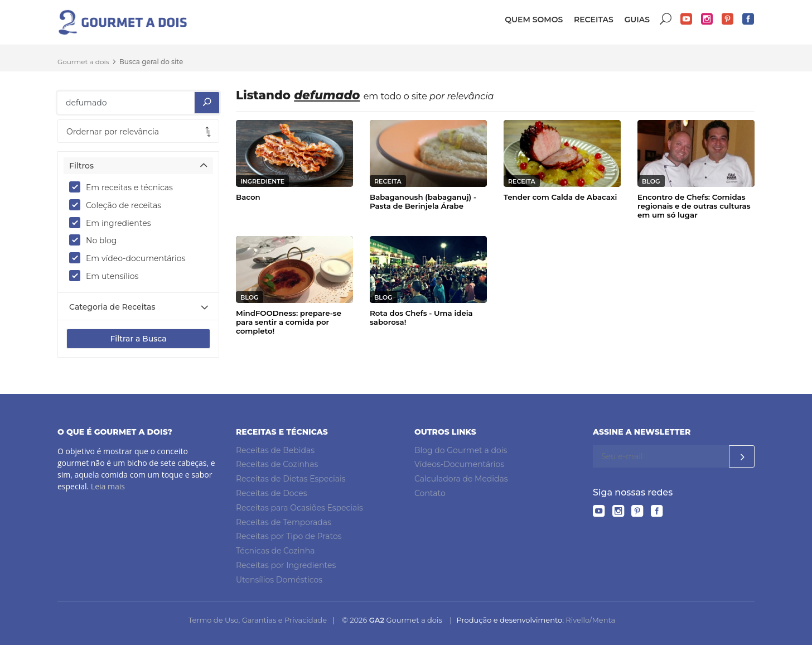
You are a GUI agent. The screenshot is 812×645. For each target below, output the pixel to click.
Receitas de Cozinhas (277, 464)
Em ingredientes (114, 223)
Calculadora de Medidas (461, 479)
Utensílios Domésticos (279, 580)
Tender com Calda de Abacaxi (560, 197)
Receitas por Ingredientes (286, 565)
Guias (637, 20)
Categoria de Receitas (112, 307)
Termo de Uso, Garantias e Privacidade (258, 620)
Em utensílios (107, 276)
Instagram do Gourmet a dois (707, 19)
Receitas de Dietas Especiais (291, 479)
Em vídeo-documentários (131, 258)
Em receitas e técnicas (125, 187)
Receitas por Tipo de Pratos (289, 536)
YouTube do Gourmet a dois (687, 19)
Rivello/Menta (590, 620)
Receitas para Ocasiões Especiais (299, 508)
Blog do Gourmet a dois (461, 450)
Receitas (594, 20)
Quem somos (534, 20)
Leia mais (108, 486)
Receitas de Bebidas (275, 450)
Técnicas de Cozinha (275, 551)
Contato (430, 493)
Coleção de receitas (119, 205)
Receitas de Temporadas (284, 522)
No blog (96, 240)
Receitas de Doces (272, 493)
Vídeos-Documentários (459, 464)
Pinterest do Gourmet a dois (728, 19)
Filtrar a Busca (138, 339)
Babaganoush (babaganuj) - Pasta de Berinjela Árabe (423, 201)
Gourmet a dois (83, 62)
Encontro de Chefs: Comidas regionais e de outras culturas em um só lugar (694, 206)
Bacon (248, 197)
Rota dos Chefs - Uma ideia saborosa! (421, 317)
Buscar (666, 19)
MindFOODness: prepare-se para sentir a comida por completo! (289, 322)
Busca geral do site (151, 62)
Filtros (81, 166)
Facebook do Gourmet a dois (748, 19)
